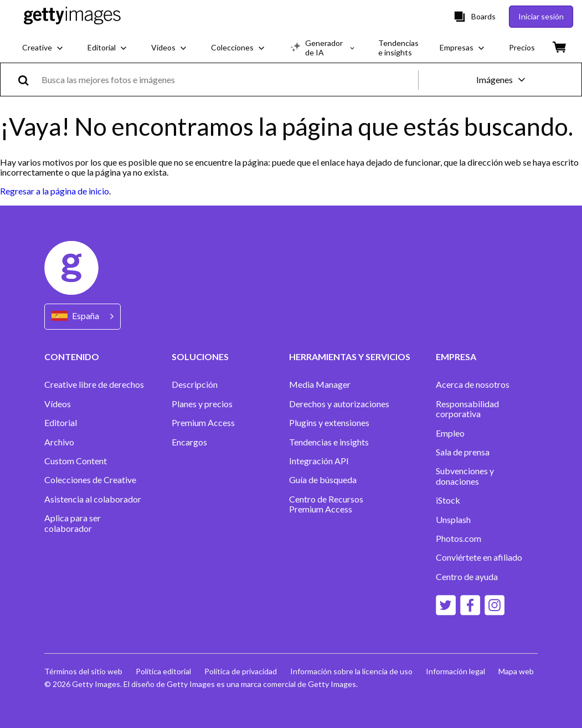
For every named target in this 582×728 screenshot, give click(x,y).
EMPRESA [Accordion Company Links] (456, 357)
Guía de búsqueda (323, 480)
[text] (228, 80)
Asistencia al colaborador (93, 499)
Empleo (450, 433)
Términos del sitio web (83, 671)
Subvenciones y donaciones (465, 476)
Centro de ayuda (467, 577)
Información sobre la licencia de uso (351, 671)
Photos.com (459, 539)
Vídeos (58, 404)
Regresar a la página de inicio (55, 191)
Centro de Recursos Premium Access (326, 504)
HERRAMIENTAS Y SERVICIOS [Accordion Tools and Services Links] (350, 357)
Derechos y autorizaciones (339, 404)
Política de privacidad (241, 671)
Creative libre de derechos (94, 384)
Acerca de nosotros (473, 384)
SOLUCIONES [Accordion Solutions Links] (200, 357)
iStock (448, 500)
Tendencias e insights (329, 442)
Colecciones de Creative (90, 480)
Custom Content (76, 461)
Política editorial (163, 671)
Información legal (455, 671)
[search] (28, 80)
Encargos (189, 442)
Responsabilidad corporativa (467, 409)
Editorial (61, 423)
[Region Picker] (83, 317)
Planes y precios (202, 404)
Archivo (59, 442)
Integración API (319, 461)
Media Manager (320, 384)
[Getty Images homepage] (72, 16)
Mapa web (516, 671)
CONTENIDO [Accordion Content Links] (72, 357)
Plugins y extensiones (329, 423)
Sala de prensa (463, 452)
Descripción (195, 384)
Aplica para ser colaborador (73, 523)
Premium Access (203, 423)
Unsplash (453, 520)
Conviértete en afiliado (479, 557)
